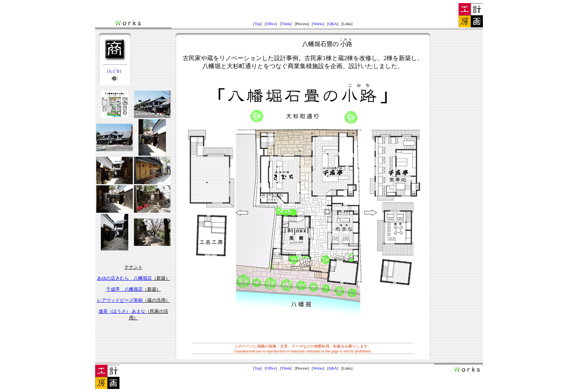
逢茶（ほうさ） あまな (122, 311)
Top (257, 24)
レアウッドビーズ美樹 (120, 300)
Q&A (333, 24)
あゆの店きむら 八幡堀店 (124, 278)
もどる (114, 71)
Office (271, 24)
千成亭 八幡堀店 (124, 289)
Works (318, 24)
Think (286, 24)
